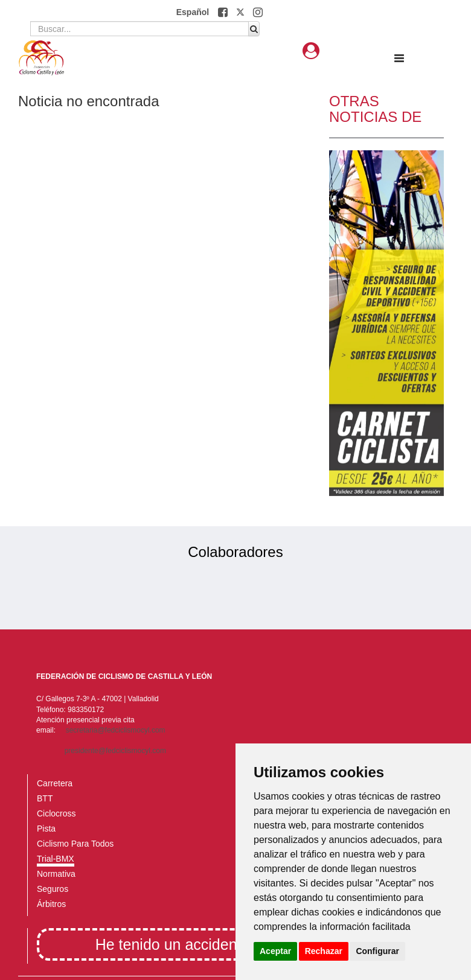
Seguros (53, 889)
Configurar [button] (377, 951)
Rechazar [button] (324, 951)
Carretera (55, 783)
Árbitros (51, 904)
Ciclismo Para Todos (75, 844)
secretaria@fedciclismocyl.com (116, 730)
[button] (224, 12)
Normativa (56, 874)
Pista (46, 829)
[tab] (311, 51)
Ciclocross (56, 813)
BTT (45, 798)
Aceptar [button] (275, 951)
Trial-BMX (56, 859)
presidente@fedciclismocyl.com (115, 751)
